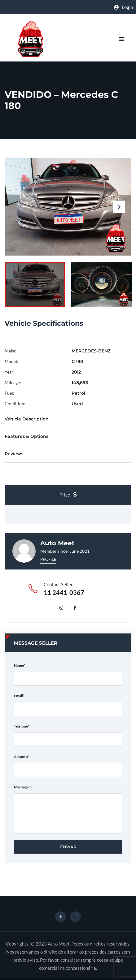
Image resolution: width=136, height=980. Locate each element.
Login (123, 7)
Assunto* (22, 757)
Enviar (68, 847)
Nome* (20, 665)
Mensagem (23, 787)
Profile (48, 559)
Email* (19, 696)
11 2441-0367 (64, 592)
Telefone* (22, 726)
